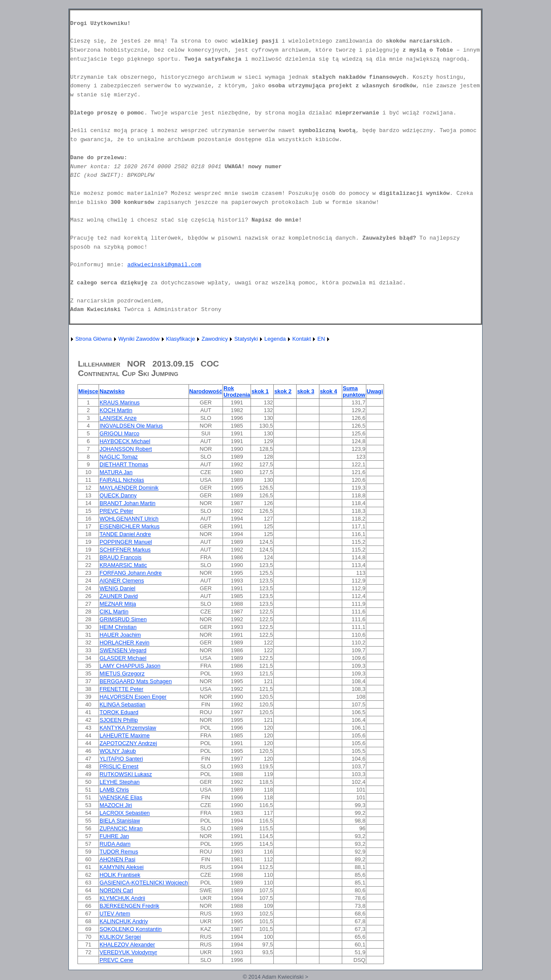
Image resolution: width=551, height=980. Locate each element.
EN (321, 339)
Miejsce (88, 391)
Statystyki (246, 339)
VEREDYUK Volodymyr (128, 952)
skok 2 (283, 391)
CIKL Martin (114, 612)
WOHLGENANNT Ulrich (129, 519)
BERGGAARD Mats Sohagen (136, 681)
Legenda (275, 339)
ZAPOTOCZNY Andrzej (128, 743)
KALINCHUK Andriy (124, 921)
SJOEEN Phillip (119, 720)
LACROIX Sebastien (125, 813)
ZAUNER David (119, 596)
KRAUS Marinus (119, 402)
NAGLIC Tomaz (119, 457)
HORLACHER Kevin (124, 643)
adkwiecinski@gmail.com (164, 265)
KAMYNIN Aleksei (121, 867)
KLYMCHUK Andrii (122, 898)
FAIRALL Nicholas (122, 480)
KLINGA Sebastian (122, 704)
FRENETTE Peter (121, 689)
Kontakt (302, 339)
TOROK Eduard (119, 712)
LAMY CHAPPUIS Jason (130, 666)
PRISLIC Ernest (119, 766)
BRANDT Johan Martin (127, 503)
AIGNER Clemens (122, 581)
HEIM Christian (118, 627)
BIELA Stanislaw (120, 821)
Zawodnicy (215, 339)
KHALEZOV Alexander (127, 945)
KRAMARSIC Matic (123, 565)
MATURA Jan (116, 472)
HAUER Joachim (120, 635)
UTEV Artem (115, 914)
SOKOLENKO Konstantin (130, 929)
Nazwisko (112, 391)
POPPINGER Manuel (126, 542)
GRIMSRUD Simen (123, 619)
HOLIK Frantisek (120, 875)
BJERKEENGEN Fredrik (129, 906)
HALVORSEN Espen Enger (133, 697)
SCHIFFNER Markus (125, 550)
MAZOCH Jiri (116, 805)
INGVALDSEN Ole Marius (131, 426)
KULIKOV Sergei (120, 937)
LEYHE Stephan (119, 782)
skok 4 (328, 391)
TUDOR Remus (119, 852)
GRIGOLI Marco (119, 433)
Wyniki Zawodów (139, 339)
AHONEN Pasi (117, 859)
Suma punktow (354, 391)
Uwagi (375, 391)
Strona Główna (94, 339)
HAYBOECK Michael (125, 441)
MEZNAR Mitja (118, 604)
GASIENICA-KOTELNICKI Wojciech (144, 883)
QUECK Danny (118, 495)
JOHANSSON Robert (126, 449)
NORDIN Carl (116, 890)
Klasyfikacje (181, 339)
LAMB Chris (114, 790)
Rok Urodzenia (237, 391)
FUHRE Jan (114, 836)
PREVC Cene (116, 960)
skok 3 (306, 391)
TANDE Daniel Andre (125, 534)
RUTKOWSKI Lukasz (126, 774)
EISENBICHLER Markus (129, 526)
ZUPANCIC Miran (121, 828)
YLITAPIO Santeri (121, 759)
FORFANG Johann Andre (130, 573)
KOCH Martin (116, 410)
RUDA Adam (115, 844)
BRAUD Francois (120, 557)
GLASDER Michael (123, 658)
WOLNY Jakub (118, 751)
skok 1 (260, 391)
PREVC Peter (116, 511)
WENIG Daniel (117, 588)
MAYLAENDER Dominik (129, 488)
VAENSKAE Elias (121, 797)
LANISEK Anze (118, 418)
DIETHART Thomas (124, 464)
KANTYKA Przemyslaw (128, 728)
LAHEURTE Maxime (124, 735)
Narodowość (206, 391)
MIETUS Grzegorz (122, 673)
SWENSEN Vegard (123, 650)
